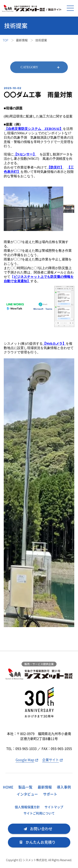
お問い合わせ (41, 829)
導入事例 (64, 787)
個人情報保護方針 (27, 807)
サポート (50, 794)
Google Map (25, 760)
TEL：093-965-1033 (22, 748)
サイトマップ (54, 807)
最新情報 (45, 787)
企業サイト (51, 760)
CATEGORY (29, 67)
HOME (8, 787)
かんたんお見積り (41, 842)
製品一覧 (25, 787)
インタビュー (27, 794)
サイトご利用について (39, 813)
